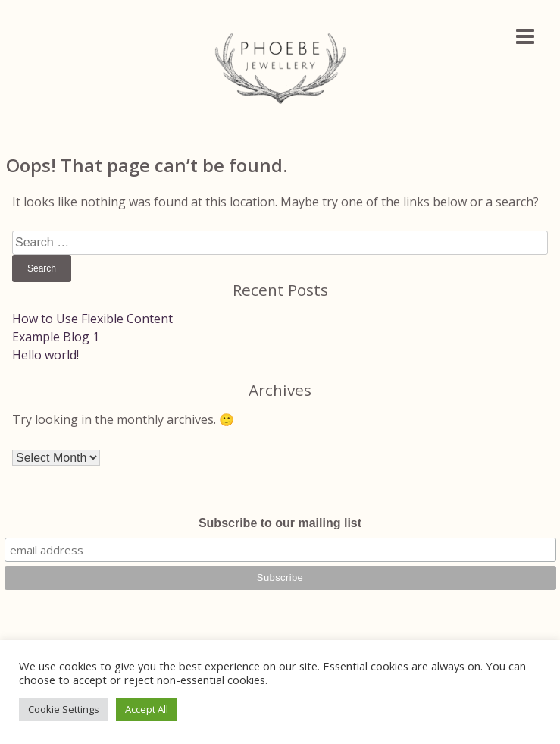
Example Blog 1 (56, 337)
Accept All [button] (147, 709)
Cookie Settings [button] (64, 709)
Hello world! (45, 355)
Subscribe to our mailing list (280, 523)
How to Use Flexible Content (92, 319)
